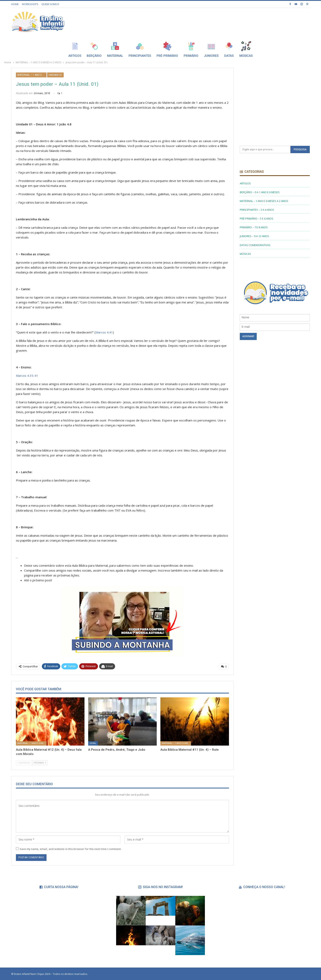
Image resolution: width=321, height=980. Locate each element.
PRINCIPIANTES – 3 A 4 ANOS (257, 210)
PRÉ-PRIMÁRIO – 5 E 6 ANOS (257, 219)
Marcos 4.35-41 (27, 376)
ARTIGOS (245, 183)
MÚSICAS (245, 254)
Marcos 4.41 (104, 332)
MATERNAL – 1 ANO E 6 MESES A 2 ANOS (32, 75)
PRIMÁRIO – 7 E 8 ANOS (254, 227)
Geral (93, 743)
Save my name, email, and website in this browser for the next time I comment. (71, 849)
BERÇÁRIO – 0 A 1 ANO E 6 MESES (260, 192)
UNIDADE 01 (55, 75)
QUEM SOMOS (50, 4)
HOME (15, 4)
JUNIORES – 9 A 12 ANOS (254, 236)
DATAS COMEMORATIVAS (255, 245)
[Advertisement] (235, 21)
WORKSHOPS (30, 4)
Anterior (24, 763)
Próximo (40, 763)
